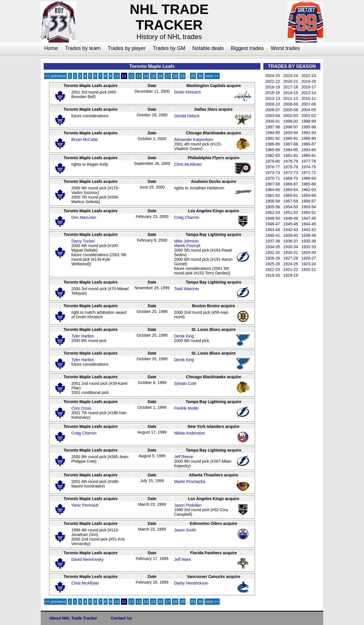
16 (161, 76)
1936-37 (291, 241)
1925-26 (273, 264)
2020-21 (291, 81)
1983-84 (309, 150)
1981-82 (291, 155)
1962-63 (309, 190)
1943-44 (273, 230)
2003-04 (273, 116)
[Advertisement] (286, 364)
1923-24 (309, 264)
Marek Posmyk (187, 246)
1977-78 (309, 161)
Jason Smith (185, 530)
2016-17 (309, 87)
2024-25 (273, 76)
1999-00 (291, 121)
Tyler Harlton (83, 336)
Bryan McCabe (85, 139)
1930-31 (291, 252)
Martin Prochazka (190, 482)
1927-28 (291, 258)
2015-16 (273, 93)
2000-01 (273, 121)
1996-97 (291, 127)
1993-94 (291, 133)
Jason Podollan (188, 505)
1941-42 (309, 230)
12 (132, 76)
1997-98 (273, 127)
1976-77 (273, 167)
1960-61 (291, 195)
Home (51, 48)
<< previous (55, 76)
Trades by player (127, 48)
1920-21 (309, 270)
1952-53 (273, 213)
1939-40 (291, 235)
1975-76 (291, 167)
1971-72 (309, 173)
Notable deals (208, 48)
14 (146, 76)
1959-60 (309, 195)
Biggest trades (247, 48)
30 (200, 76)
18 (175, 76)
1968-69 (309, 178)
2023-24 (291, 76)
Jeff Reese (184, 457)
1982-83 (273, 155)
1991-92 (273, 138)
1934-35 (273, 247)
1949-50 (273, 218)
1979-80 (273, 161)
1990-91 (291, 138)
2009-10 (273, 104)
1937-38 (273, 241)
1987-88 (291, 144)
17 (168, 76)
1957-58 (291, 201)
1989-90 (309, 138)
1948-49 (291, 218)
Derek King (184, 336)
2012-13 (273, 98)
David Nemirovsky (87, 559)
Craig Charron (187, 217)
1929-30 (309, 252)
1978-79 (291, 161)
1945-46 (291, 224)
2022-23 (309, 76)
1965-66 (309, 184)
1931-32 (273, 252)
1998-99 (309, 121)
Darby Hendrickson (191, 583)
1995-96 (309, 127)
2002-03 (291, 116)
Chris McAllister (188, 164)
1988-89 (273, 144)
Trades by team (83, 48)
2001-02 (309, 116)
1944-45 (309, 224)
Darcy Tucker (83, 241)
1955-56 (273, 207)
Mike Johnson (186, 241)
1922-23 (273, 270)
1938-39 (309, 235)
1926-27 (309, 258)
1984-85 (291, 150)
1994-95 (273, 133)
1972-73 (291, 173)
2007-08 (309, 104)
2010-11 (309, 98)
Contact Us (122, 618)
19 (183, 76)
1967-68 (273, 184)
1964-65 (273, 190)
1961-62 (273, 195)
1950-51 (309, 213)
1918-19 (291, 275)
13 (139, 76)
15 (153, 76)
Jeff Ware (182, 559)
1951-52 (291, 213)
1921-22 (291, 270)
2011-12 (291, 98)
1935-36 (309, 241)
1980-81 (309, 155)
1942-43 (291, 230)
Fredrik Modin (186, 408)
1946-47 (273, 224)
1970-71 (273, 178)
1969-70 (291, 178)
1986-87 (309, 144)
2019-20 (309, 81)
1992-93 (309, 133)
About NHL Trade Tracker (73, 618)
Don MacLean (84, 217)
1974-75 (309, 167)
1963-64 (291, 190)
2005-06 (291, 110)
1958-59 (273, 201)
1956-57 (309, 201)
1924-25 (291, 264)
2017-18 (291, 87)
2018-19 (273, 87)
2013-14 (309, 93)
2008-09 (291, 104)
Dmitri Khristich (187, 92)
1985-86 (273, 150)
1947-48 (309, 218)
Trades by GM (169, 48)
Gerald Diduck (187, 116)
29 (193, 76)
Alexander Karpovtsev (194, 139)
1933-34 (291, 247)
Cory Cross (81, 408)
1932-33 (309, 247)
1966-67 (291, 184)
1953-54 (309, 207)
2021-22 (273, 81)
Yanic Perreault (85, 505)
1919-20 (273, 275)
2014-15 (291, 93)
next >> (212, 76)
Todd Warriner (186, 289)
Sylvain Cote (185, 383)
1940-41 (273, 235)
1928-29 (273, 258)
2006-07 (273, 110)
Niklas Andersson (189, 433)
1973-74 (273, 173)
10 (117, 76)
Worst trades (285, 48)
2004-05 (309, 110)
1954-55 (291, 207)
